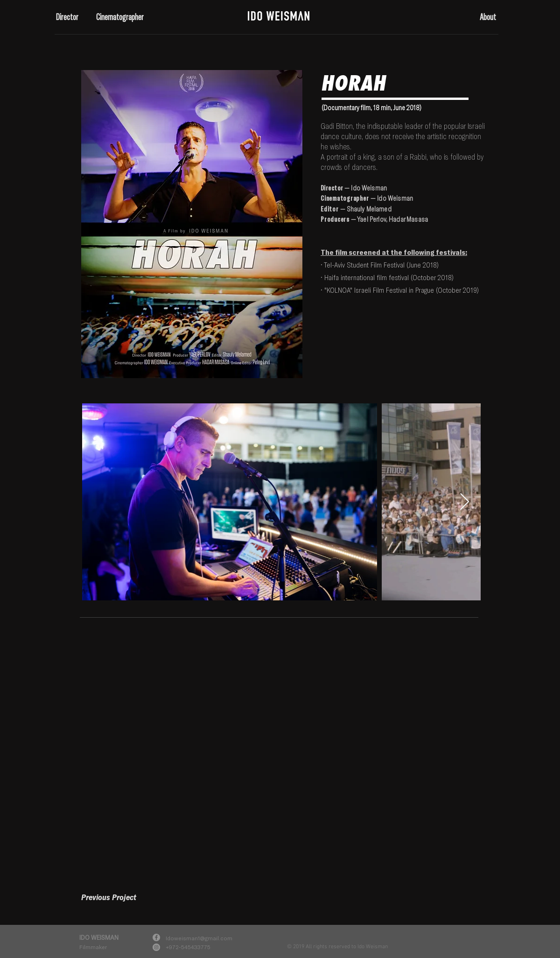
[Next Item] (465, 502)
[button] (69, 17)
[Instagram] (156, 947)
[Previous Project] (109, 897)
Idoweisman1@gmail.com (199, 938)
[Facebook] (156, 937)
